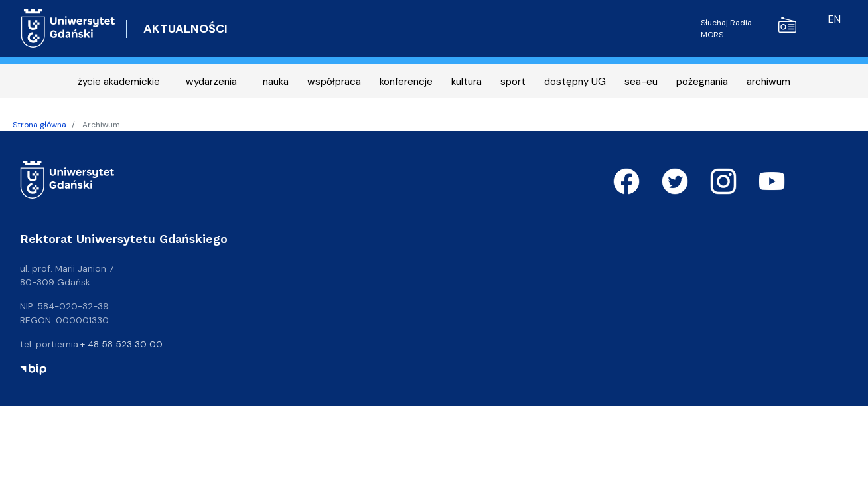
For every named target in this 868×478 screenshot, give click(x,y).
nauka (276, 82)
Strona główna (39, 125)
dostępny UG (575, 82)
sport (513, 82)
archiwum (768, 82)
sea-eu (641, 82)
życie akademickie (119, 82)
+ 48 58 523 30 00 (121, 344)
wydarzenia (211, 82)
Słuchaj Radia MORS (749, 28)
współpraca (334, 82)
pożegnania (702, 82)
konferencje (406, 82)
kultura (467, 82)
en (834, 19)
